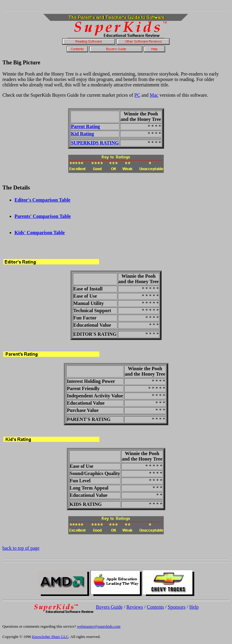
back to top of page (21, 548)
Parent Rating (85, 126)
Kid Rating (82, 134)
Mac (154, 95)
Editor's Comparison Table (42, 200)
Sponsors (177, 607)
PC (137, 95)
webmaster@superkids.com (99, 626)
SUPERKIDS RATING (95, 143)
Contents (155, 607)
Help (194, 607)
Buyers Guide (109, 607)
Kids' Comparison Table (40, 233)
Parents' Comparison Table (43, 216)
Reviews (135, 607)
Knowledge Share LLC (50, 637)
